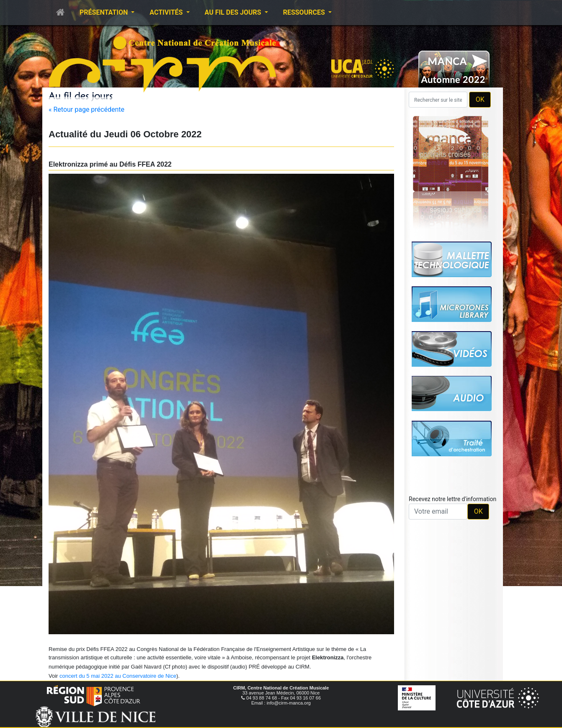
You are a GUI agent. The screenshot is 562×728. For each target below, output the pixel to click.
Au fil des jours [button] (234, 12)
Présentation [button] (104, 12)
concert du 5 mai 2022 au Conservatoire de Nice (118, 676)
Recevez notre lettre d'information (452, 499)
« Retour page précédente (86, 109)
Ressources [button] (305, 12)
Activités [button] (167, 12)
